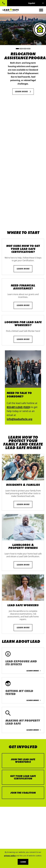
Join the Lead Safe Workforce (23, 640)
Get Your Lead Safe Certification (23, 656)
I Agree (23, 862)
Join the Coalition (23, 672)
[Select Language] (36, 3)
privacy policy (10, 856)
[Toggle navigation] (41, 10)
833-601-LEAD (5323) (4, 3)
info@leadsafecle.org (20, 298)
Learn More (21, 92)
